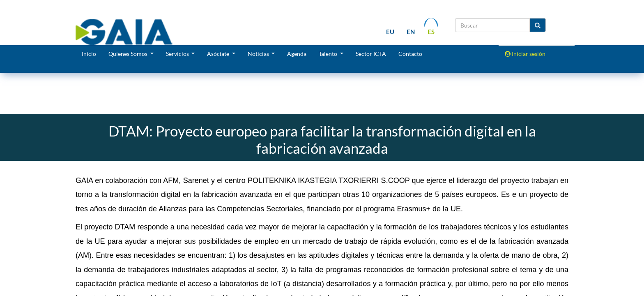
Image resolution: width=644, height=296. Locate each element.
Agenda (297, 54)
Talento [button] (329, 54)
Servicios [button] (178, 54)
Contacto (410, 54)
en (411, 32)
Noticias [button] (259, 54)
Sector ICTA (371, 54)
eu (390, 32)
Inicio (89, 54)
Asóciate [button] (219, 54)
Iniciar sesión (525, 54)
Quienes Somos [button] (129, 54)
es (431, 32)
